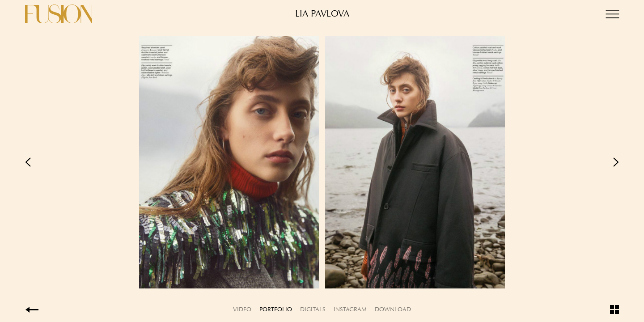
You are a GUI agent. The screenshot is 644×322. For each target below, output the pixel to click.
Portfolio (276, 309)
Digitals (313, 309)
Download (393, 309)
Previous (174, 162)
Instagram (350, 309)
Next (470, 162)
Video (242, 309)
